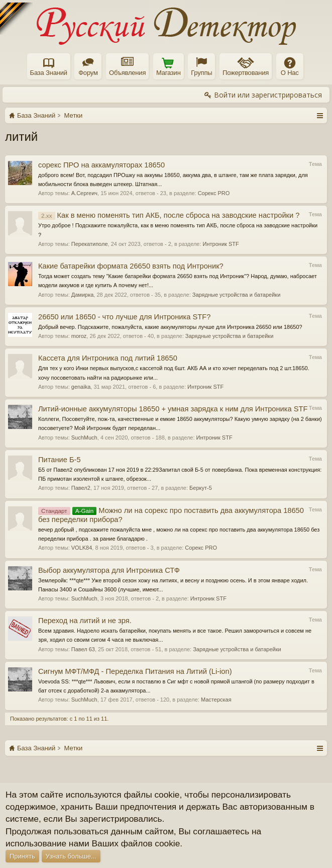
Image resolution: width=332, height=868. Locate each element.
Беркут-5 (201, 488)
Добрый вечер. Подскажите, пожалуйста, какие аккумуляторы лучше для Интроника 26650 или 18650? (170, 327)
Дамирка (83, 295)
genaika (81, 387)
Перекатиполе (90, 244)
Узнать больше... (71, 856)
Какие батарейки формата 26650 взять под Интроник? (131, 266)
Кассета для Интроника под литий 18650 (108, 358)
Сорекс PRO (214, 193)
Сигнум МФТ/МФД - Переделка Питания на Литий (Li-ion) (135, 671)
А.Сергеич (84, 193)
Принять (22, 856)
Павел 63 (83, 649)
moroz (79, 336)
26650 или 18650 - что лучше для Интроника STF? (124, 317)
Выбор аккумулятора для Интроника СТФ (109, 570)
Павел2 (81, 488)
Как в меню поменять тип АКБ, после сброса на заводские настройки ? (169, 215)
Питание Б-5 (60, 460)
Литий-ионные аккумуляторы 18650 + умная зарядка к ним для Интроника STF (173, 409)
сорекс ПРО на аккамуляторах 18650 (101, 165)
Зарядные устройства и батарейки (237, 295)
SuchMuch (84, 438)
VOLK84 (82, 548)
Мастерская (216, 700)
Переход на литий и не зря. (85, 621)
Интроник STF (221, 244)
